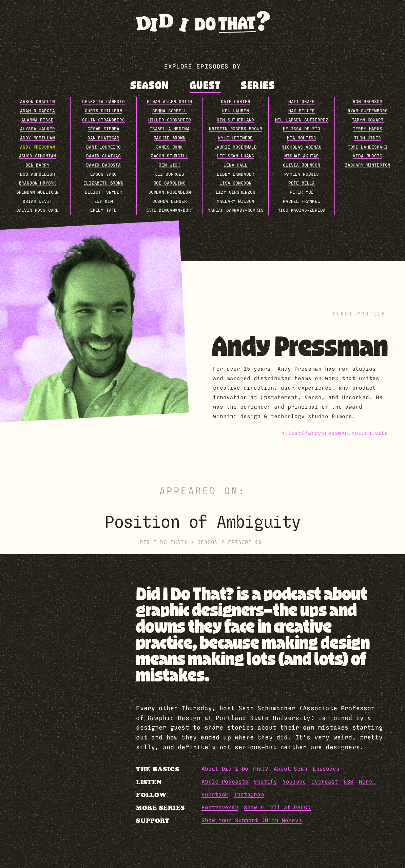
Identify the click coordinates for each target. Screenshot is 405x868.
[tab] (150, 86)
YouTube (294, 782)
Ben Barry (37, 165)
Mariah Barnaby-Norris (236, 210)
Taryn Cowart (368, 120)
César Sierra (103, 129)
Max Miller (302, 111)
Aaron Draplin (37, 102)
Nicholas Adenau (302, 147)
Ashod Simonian (38, 156)
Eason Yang (103, 175)
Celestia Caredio (103, 102)
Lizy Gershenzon (236, 192)
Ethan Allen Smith (169, 102)
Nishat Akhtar (302, 156)
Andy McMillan (37, 138)
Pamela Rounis (302, 175)
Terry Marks (367, 129)
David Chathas (103, 156)
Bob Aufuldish (37, 175)
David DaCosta (103, 165)
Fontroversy (220, 808)
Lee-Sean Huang (235, 156)
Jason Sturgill (170, 156)
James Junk (169, 147)
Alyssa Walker (37, 129)
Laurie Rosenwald (236, 147)
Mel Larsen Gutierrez (302, 120)
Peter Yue (302, 192)
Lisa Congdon (235, 183)
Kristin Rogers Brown (236, 129)
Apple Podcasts (225, 782)
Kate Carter (235, 102)
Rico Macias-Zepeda (301, 210)
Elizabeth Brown (103, 183)
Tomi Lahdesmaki (368, 147)
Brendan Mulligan (37, 192)
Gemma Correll (170, 111)
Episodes (326, 769)
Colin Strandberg (103, 120)
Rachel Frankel (302, 202)
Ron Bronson (367, 102)
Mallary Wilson (235, 202)
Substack (215, 795)
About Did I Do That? (235, 769)
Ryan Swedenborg (368, 111)
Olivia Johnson (302, 165)
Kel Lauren (235, 111)
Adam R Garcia (37, 111)
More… (367, 782)
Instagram (249, 795)
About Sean (290, 769)
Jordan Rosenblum (169, 192)
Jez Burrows (170, 175)
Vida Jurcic (367, 156)
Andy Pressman (37, 147)
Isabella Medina (170, 129)
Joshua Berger (170, 202)
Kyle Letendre (235, 138)
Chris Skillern (103, 111)
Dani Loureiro (103, 147)
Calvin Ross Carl (37, 210)
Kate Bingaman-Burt (169, 210)
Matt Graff (302, 102)
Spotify (265, 782)
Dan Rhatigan (103, 138)
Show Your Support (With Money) (252, 821)
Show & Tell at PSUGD (277, 808)
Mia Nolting (302, 138)
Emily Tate (103, 210)
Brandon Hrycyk (38, 183)
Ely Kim (104, 202)
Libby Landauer (235, 175)
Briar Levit (37, 202)
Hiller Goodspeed (169, 120)
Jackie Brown (170, 138)
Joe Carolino (170, 183)
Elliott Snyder (103, 192)
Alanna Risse (37, 120)
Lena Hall (236, 165)
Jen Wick (169, 165)
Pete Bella (302, 183)
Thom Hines (367, 138)
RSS (349, 782)
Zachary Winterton (368, 165)
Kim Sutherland (235, 120)
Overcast (325, 782)
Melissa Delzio (302, 129)
